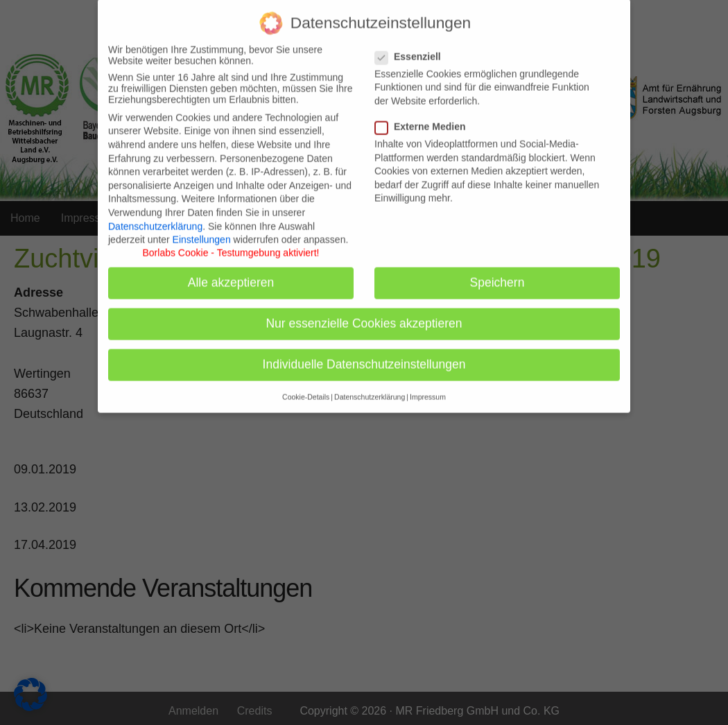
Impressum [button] (428, 390)
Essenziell (412, 49)
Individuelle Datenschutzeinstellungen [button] (364, 357)
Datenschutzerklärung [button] (370, 390)
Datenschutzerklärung (155, 218)
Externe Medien (424, 119)
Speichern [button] (497, 275)
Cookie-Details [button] (306, 390)
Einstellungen (202, 232)
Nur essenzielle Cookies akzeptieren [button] (364, 316)
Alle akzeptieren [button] (231, 275)
